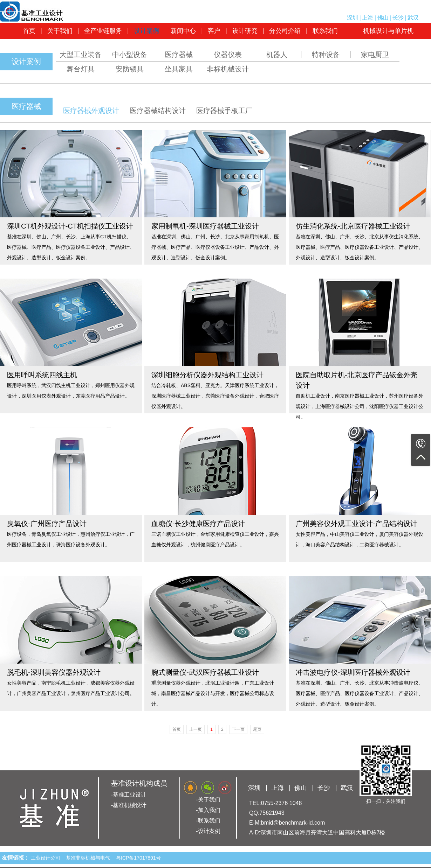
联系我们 (325, 31)
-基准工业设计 (129, 795)
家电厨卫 (375, 55)
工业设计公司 (47, 858)
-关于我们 (208, 800)
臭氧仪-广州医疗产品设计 (47, 524)
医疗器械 (179, 55)
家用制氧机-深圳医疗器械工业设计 (205, 226)
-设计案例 (208, 831)
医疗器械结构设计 (158, 111)
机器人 (277, 55)
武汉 (413, 18)
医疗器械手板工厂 (224, 111)
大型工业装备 (81, 55)
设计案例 (146, 31)
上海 (368, 18)
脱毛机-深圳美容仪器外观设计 (54, 672)
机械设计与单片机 (388, 31)
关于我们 (60, 31)
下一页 (238, 729)
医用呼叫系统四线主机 (42, 375)
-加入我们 (208, 810)
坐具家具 (179, 69)
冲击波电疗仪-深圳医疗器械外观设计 (353, 672)
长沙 (398, 18)
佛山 (383, 18)
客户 (214, 31)
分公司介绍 (285, 31)
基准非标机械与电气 (89, 858)
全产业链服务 (103, 31)
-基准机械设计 (129, 805)
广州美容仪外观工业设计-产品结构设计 (357, 524)
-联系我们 (208, 821)
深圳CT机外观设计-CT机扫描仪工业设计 (70, 226)
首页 (29, 31)
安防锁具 (130, 69)
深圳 (353, 18)
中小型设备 (130, 55)
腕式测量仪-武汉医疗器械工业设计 (205, 672)
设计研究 (245, 31)
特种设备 (326, 55)
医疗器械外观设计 (91, 111)
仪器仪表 (228, 55)
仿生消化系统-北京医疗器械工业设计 (353, 226)
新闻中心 (183, 31)
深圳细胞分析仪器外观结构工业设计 (207, 375)
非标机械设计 (228, 69)
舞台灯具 (81, 69)
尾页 (257, 729)
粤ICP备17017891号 (138, 858)
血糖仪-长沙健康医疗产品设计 (198, 524)
